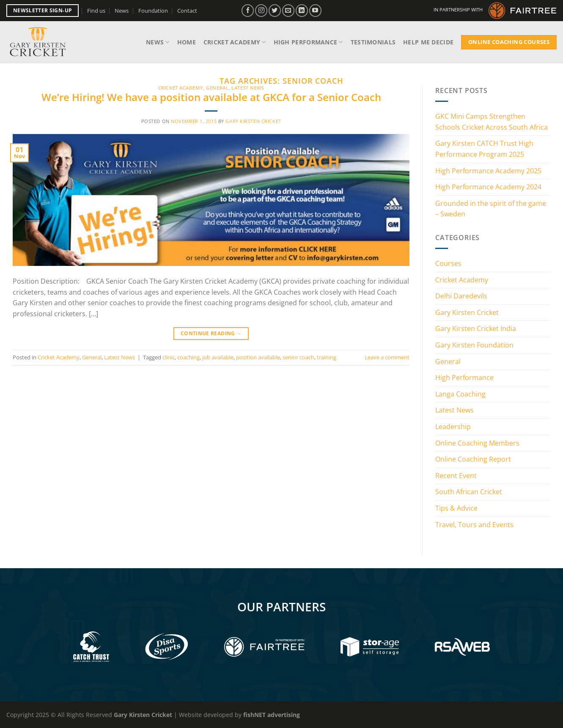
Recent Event (456, 476)
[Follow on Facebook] (248, 10)
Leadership (453, 427)
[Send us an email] (288, 10)
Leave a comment (387, 357)
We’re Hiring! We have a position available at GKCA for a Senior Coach (211, 97)
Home (187, 42)
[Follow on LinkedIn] (302, 10)
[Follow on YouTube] (315, 10)
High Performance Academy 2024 (488, 187)
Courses (448, 263)
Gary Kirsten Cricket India (476, 328)
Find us (96, 11)
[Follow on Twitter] (275, 10)
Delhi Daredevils (461, 296)
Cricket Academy (235, 42)
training (327, 357)
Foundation (153, 11)
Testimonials (373, 42)
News (122, 11)
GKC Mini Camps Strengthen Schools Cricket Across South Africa (492, 122)
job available (218, 357)
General (217, 88)
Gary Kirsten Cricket (253, 121)
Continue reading (211, 333)
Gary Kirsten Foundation (474, 345)
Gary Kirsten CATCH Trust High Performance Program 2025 (484, 149)
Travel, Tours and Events (474, 525)
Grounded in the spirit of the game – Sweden (491, 209)
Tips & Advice (456, 508)
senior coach (298, 357)
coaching (188, 357)
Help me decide (428, 42)
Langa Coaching (460, 394)
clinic (169, 357)
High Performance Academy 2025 (488, 171)
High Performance (308, 42)
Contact (187, 11)
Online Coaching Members (477, 443)
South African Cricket (469, 492)
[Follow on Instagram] (261, 10)
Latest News (248, 88)
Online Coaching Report (473, 459)
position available (258, 357)
